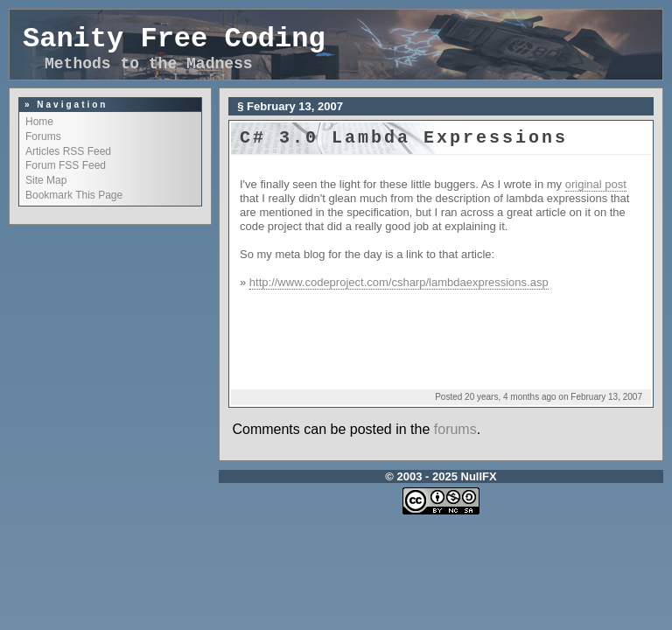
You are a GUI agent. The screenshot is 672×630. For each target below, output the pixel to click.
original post (596, 184)
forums (455, 429)
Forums (43, 136)
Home (39, 122)
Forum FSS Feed (66, 165)
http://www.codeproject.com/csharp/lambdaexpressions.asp (399, 282)
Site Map (46, 180)
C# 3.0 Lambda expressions (404, 138)
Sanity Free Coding (174, 39)
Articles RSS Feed (68, 151)
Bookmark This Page (74, 195)
